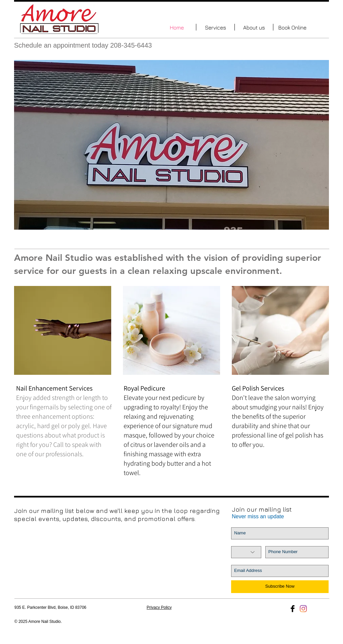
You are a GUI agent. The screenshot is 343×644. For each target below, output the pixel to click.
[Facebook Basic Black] (293, 609)
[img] (63, 330)
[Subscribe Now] (280, 587)
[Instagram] (303, 609)
